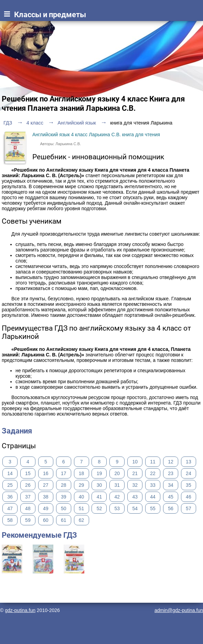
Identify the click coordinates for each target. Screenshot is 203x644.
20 (117, 473)
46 (189, 497)
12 (171, 462)
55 (153, 508)
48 (28, 508)
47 (10, 508)
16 (46, 473)
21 (135, 473)
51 (82, 508)
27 (46, 485)
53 (117, 508)
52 (99, 508)
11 (153, 462)
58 (10, 520)
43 (135, 497)
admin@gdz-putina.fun (179, 610)
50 (64, 508)
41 (99, 497)
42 (117, 497)
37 (28, 497)
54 (135, 508)
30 (99, 485)
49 (46, 508)
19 (99, 473)
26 (28, 485)
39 (64, 497)
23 (171, 473)
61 (64, 520)
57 (189, 508)
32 (135, 485)
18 (82, 473)
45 (171, 497)
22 (153, 473)
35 (189, 485)
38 (46, 497)
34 (171, 485)
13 (189, 462)
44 (153, 497)
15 (28, 473)
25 (10, 485)
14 (10, 473)
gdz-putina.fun (20, 610)
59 (28, 520)
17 (64, 473)
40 (82, 497)
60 (46, 520)
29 (82, 485)
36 (10, 497)
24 (189, 473)
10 (135, 462)
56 (171, 508)
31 (117, 485)
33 (153, 485)
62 (82, 520)
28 (64, 485)
